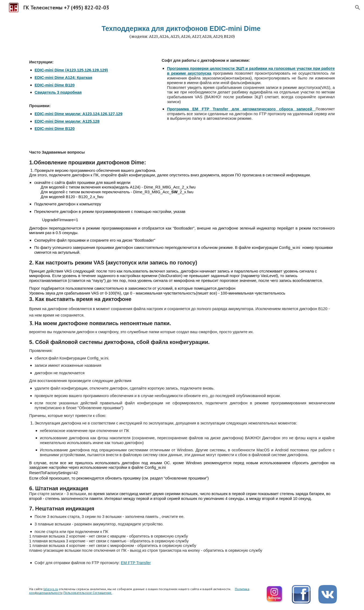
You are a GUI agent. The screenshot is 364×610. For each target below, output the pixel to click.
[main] (182, 32)
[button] (358, 8)
